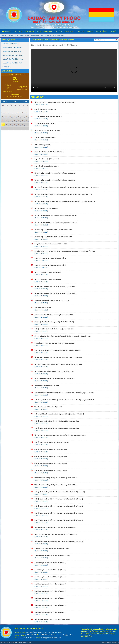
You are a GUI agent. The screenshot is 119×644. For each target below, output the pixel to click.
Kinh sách (70, 31)
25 (27, 121)
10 (23, 113)
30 (19, 125)
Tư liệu (59, 31)
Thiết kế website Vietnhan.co (110, 642)
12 (3, 117)
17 (23, 117)
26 (3, 125)
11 (27, 113)
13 (7, 117)
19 (3, 121)
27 (7, 125)
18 (27, 117)
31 (23, 125)
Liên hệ (113, 31)
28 (11, 125)
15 (15, 117)
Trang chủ (6, 31)
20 (7, 121)
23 (19, 121)
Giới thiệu (29, 31)
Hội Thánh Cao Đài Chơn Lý (29, 629)
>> (26, 102)
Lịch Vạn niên (7, 71)
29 (15, 125)
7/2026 (15, 102)
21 (11, 121)
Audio (81, 31)
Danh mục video (9, 40)
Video (90, 31)
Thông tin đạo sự (45, 31)
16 (19, 117)
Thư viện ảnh (102, 31)
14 (11, 117)
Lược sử (18, 31)
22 (15, 121)
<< (4, 102)
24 (23, 121)
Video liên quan (37, 97)
